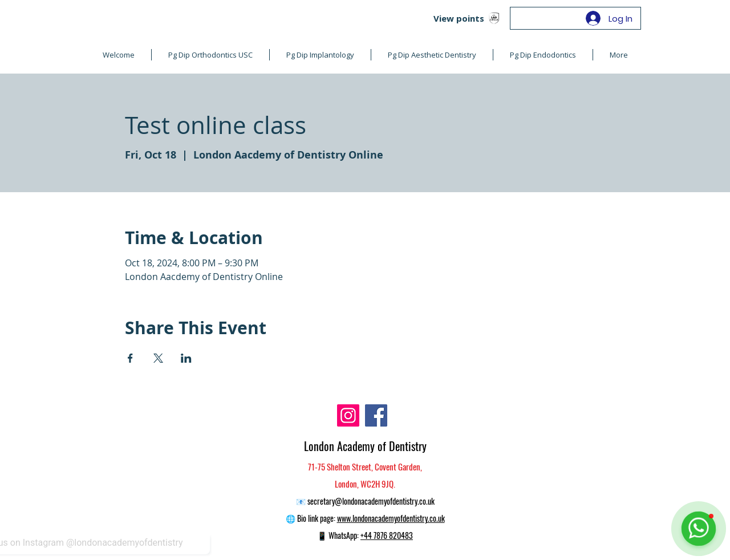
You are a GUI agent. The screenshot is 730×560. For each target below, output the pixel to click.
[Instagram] (348, 415)
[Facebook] (376, 415)
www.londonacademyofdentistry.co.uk (391, 518)
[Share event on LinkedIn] (186, 358)
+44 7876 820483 (387, 535)
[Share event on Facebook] (130, 358)
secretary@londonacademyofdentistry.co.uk (371, 501)
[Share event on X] (158, 358)
